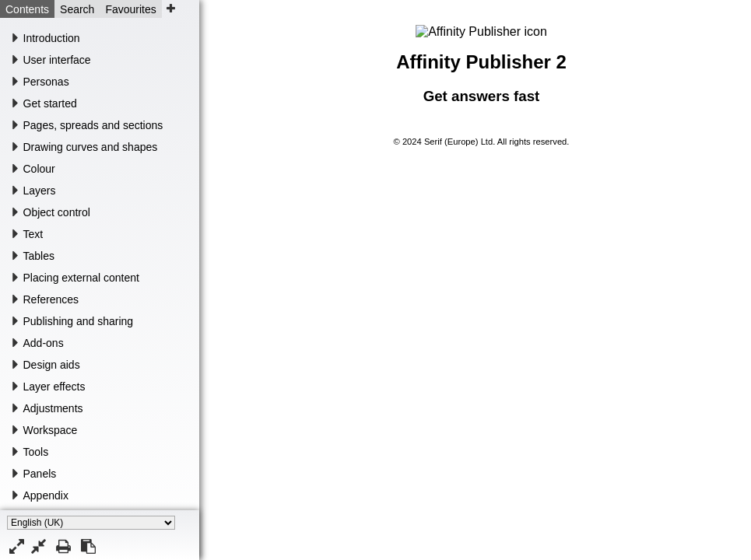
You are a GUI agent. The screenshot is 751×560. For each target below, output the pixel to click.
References (51, 299)
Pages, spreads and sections (93, 125)
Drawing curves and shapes (91, 147)
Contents (27, 9)
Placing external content (81, 278)
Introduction (52, 38)
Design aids (52, 365)
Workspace (51, 430)
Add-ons (44, 343)
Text (33, 234)
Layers (40, 191)
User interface (57, 60)
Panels (40, 474)
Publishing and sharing (79, 321)
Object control (57, 212)
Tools (36, 452)
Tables (39, 256)
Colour (39, 169)
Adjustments (53, 408)
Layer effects (54, 387)
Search (77, 9)
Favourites (130, 9)
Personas (46, 82)
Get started (50, 103)
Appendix (46, 495)
